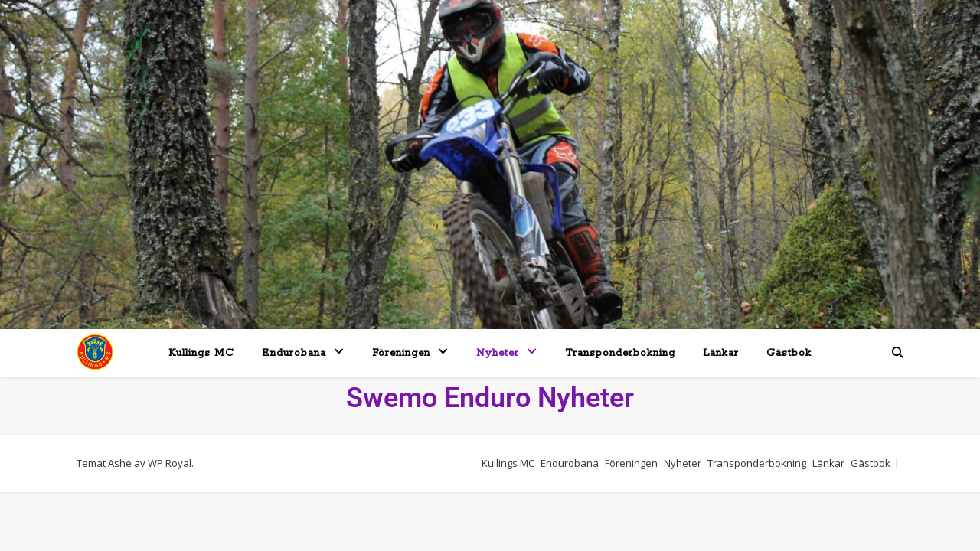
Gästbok (789, 353)
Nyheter (498, 353)
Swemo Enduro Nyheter (490, 398)
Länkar (721, 353)
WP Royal (170, 463)
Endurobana (294, 353)
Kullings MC (201, 353)
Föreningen (401, 353)
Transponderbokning (620, 353)
